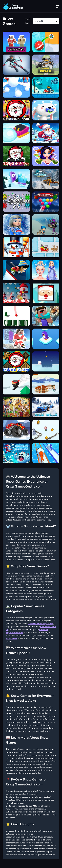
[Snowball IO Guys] (16, 133)
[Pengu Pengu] (46, 87)
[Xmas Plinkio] (16, 293)
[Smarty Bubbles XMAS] (46, 202)
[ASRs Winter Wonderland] (46, 224)
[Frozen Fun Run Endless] (16, 224)
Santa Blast (11, 638)
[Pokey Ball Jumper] (46, 42)
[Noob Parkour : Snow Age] (46, 316)
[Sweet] (46, 110)
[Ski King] (16, 65)
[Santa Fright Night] (16, 110)
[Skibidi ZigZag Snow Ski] (46, 430)
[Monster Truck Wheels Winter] (16, 430)
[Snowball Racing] (46, 453)
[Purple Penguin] (46, 339)
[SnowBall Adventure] (46, 362)
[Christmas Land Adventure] (16, 453)
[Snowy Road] (16, 316)
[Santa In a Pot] (16, 156)
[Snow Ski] (16, 384)
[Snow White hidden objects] (16, 407)
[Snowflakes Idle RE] (16, 202)
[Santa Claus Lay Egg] (46, 293)
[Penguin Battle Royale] (46, 65)
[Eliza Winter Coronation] (46, 270)
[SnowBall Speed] (16, 87)
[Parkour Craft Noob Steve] (16, 42)
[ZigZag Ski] (46, 384)
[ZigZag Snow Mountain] (16, 270)
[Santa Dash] (46, 133)
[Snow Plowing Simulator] (46, 179)
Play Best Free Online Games (13, 7)
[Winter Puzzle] (46, 156)
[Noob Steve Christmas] (16, 339)
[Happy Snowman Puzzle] (16, 247)
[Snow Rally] (46, 407)
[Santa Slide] (46, 247)
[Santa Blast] (16, 362)
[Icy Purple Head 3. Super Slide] (16, 179)
